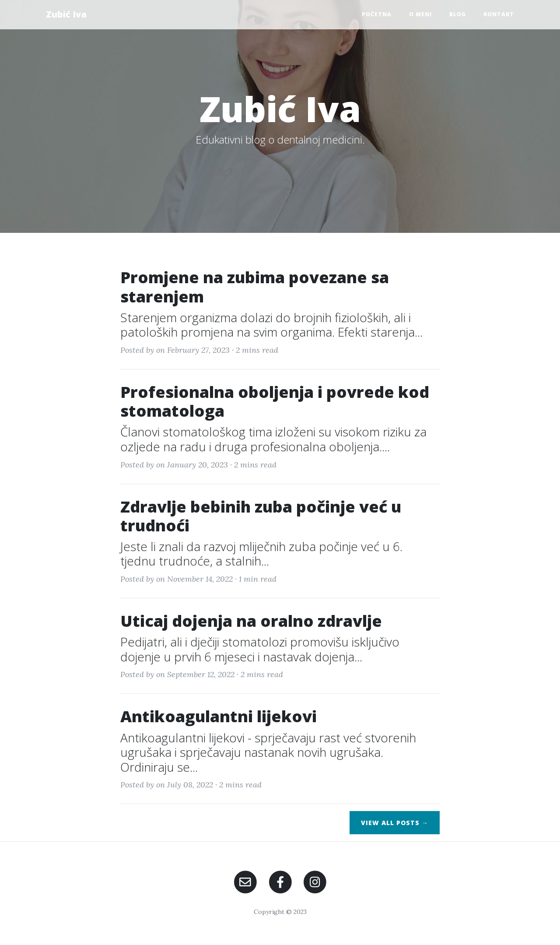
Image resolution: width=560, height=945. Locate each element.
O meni (420, 14)
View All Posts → (395, 823)
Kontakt (499, 14)
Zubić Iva (66, 14)
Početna (377, 14)
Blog (458, 14)
